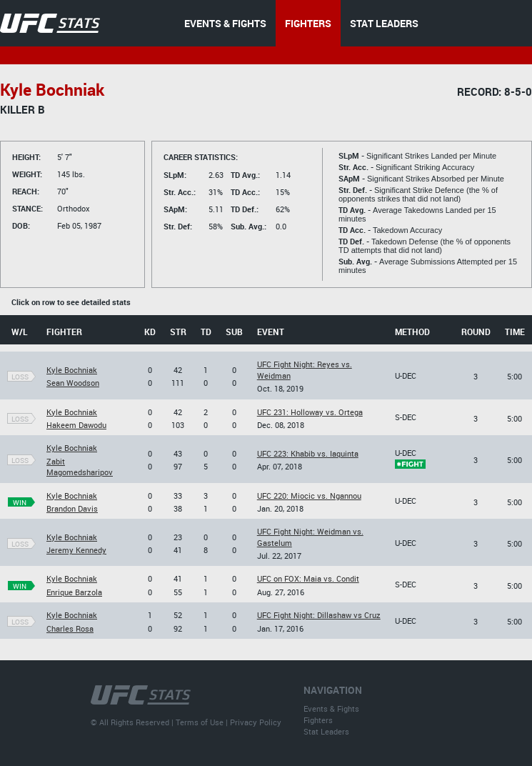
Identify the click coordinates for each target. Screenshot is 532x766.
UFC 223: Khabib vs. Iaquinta (308, 453)
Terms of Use (200, 722)
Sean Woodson (73, 383)
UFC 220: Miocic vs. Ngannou (309, 496)
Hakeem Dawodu (76, 425)
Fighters (318, 720)
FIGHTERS (308, 23)
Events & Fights (331, 708)
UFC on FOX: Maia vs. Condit (308, 578)
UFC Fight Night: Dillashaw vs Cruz (319, 615)
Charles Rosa (70, 628)
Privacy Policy (256, 722)
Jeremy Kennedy (76, 550)
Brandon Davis (72, 508)
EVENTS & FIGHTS (225, 23)
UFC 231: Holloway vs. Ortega (310, 412)
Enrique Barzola (74, 592)
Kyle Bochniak (72, 370)
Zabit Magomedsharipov (80, 467)
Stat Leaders (326, 731)
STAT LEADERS (384, 23)
